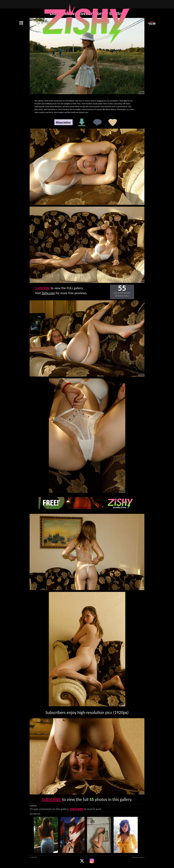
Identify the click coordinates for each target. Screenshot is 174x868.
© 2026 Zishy (33, 857)
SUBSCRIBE (42, 288)
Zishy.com (48, 293)
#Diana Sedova (63, 122)
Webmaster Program (138, 857)
